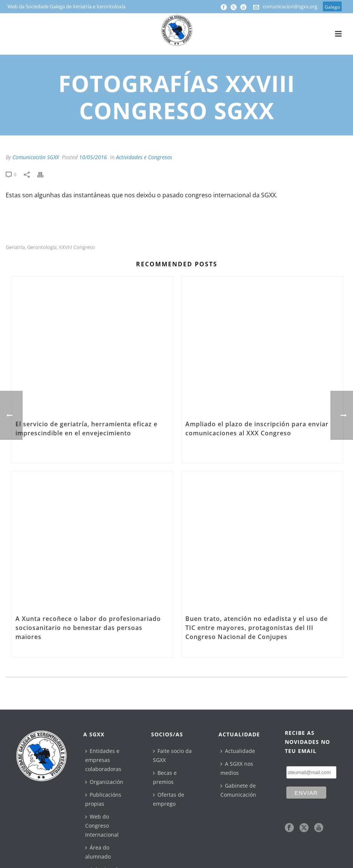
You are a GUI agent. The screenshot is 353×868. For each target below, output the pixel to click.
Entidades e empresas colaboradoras (103, 760)
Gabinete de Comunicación (238, 790)
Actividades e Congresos (144, 157)
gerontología (42, 247)
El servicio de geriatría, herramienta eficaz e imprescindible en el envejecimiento (86, 429)
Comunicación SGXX (36, 157)
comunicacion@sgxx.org (290, 6)
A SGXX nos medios (237, 768)
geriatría (15, 247)
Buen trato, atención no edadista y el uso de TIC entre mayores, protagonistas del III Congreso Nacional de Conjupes (257, 628)
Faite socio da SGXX (172, 755)
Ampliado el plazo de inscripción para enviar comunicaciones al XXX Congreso (257, 429)
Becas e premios (165, 777)
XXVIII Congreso (77, 247)
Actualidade (238, 751)
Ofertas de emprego (169, 799)
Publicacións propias (103, 799)
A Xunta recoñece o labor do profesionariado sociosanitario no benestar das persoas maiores (88, 628)
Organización (104, 782)
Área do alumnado (98, 852)
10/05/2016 (93, 157)
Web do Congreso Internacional (102, 826)
